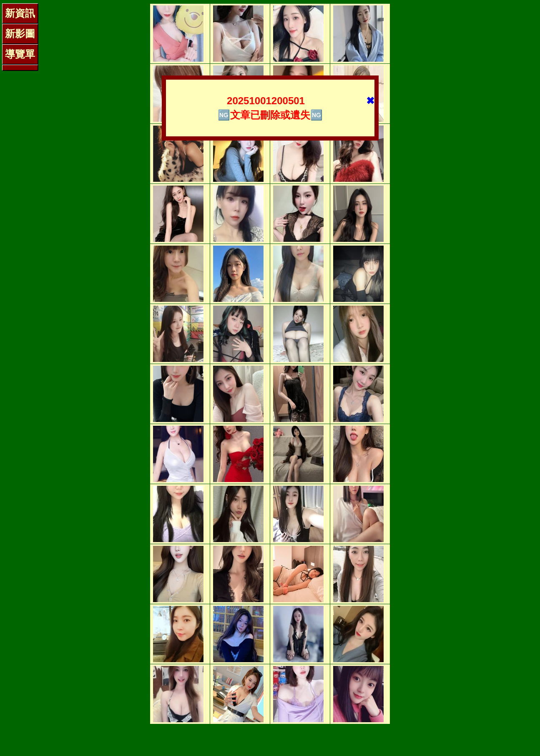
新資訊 (20, 13)
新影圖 (20, 34)
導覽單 (20, 54)
